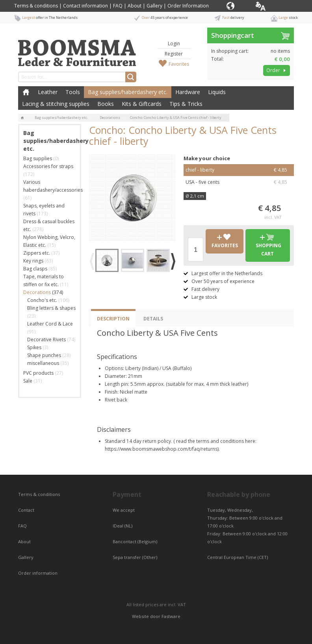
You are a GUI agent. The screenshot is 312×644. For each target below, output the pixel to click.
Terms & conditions (36, 6)
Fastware (171, 616)
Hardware (188, 92)
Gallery (154, 6)
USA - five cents (239, 182)
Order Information (188, 6)
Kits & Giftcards (142, 104)
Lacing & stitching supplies (56, 104)
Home (26, 92)
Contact (27, 510)
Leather (48, 92)
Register (174, 54)
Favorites (179, 64)
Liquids (217, 92)
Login (174, 43)
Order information (38, 573)
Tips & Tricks (186, 104)
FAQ (118, 6)
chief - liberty (239, 170)
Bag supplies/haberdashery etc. (128, 92)
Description (113, 319)
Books (106, 104)
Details (153, 319)
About (135, 6)
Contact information (85, 6)
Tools (73, 92)
